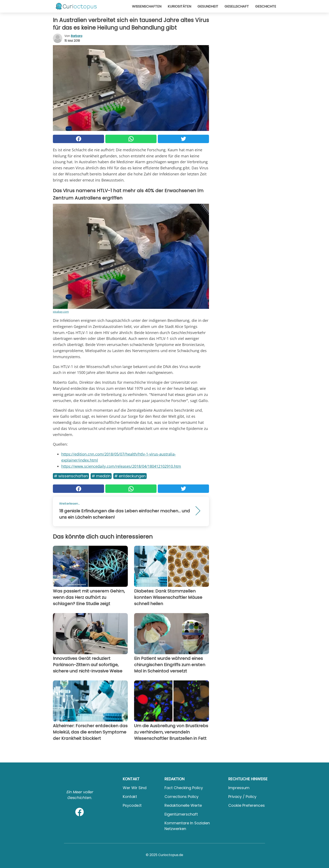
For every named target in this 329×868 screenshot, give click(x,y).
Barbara (77, 36)
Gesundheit (208, 6)
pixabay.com (61, 312)
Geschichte (266, 6)
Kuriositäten (179, 6)
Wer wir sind (135, 788)
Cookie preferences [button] (247, 805)
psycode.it (132, 805)
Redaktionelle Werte (183, 805)
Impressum (239, 788)
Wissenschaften (147, 6)
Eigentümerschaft (181, 814)
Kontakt (130, 797)
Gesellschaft (237, 6)
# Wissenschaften (71, 476)
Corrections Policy (181, 797)
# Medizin (101, 476)
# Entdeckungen (130, 476)
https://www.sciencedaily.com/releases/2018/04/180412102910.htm (121, 466)
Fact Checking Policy (184, 788)
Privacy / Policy (242, 797)
